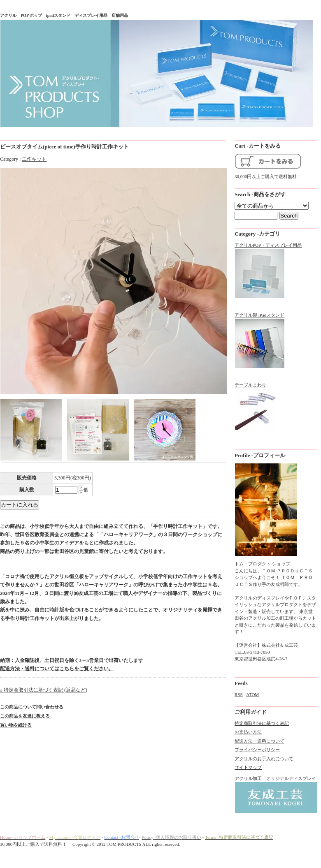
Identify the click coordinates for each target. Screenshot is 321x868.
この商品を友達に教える (25, 716)
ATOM (252, 694)
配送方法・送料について (259, 741)
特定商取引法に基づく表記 (262, 723)
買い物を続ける (16, 725)
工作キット (34, 159)
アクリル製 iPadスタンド (260, 341)
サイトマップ (248, 767)
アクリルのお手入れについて (264, 759)
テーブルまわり (256, 406)
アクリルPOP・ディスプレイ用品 (268, 271)
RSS (239, 694)
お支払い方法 (248, 732)
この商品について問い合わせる (32, 707)
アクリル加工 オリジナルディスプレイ (276, 795)
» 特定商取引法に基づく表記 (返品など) (44, 690)
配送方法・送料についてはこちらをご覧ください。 (57, 669)
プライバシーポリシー (257, 750)
